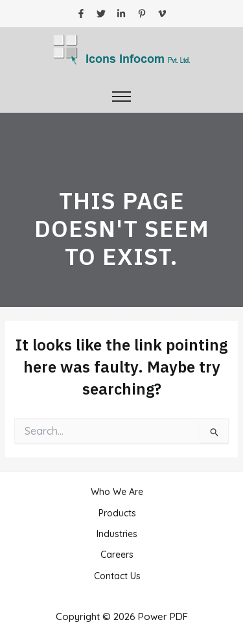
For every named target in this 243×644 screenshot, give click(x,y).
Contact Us (117, 576)
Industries (117, 534)
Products (117, 513)
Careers (117, 555)
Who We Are (117, 492)
